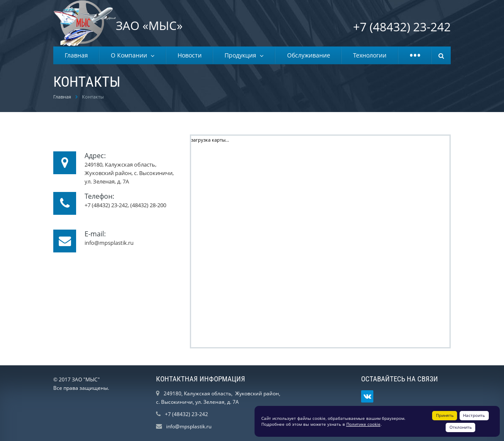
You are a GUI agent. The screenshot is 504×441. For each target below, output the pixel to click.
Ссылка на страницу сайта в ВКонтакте (367, 396)
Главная (76, 55)
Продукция (242, 55)
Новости (190, 55)
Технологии (370, 55)
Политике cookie (363, 424)
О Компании (131, 55)
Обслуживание (309, 55)
